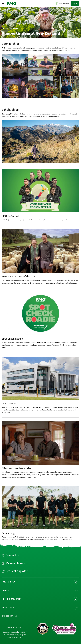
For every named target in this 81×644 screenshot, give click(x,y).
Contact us (13, 555)
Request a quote (16, 571)
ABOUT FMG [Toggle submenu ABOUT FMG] (8, 608)
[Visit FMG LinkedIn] (12, 616)
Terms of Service (13, 637)
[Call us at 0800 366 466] (62, 4)
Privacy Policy (19, 635)
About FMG (10, 28)
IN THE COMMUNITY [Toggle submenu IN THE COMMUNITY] (12, 599)
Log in (75, 4)
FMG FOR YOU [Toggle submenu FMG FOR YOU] (9, 582)
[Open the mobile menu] (3, 4)
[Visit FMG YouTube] (8, 616)
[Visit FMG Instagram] (16, 616)
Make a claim (14, 563)
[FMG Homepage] (12, 4)
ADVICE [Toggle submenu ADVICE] (6, 590)
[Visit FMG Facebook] (3, 616)
